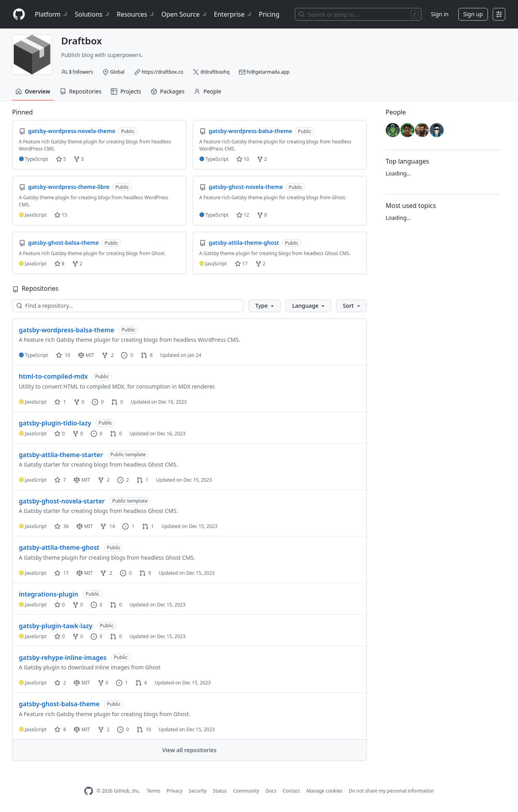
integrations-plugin (49, 594)
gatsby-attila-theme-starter (61, 455)
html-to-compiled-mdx (53, 376)
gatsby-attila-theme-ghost (59, 547)
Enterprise (233, 14)
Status (220, 791)
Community (246, 791)
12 (243, 215)
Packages (168, 91)
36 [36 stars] (62, 526)
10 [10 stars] (63, 355)
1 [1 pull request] (142, 480)
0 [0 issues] (127, 355)
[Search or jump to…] (358, 14)
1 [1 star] (60, 402)
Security (198, 791)
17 (241, 264)
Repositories (81, 91)
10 (243, 159)
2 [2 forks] (108, 355)
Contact (291, 791)
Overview (33, 91)
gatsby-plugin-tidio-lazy (55, 423)
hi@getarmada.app (268, 72)
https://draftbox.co (163, 72)
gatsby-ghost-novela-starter (62, 501)
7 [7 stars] (60, 480)
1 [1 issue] (128, 526)
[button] (265, 306)
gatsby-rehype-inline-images (63, 658)
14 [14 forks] (107, 526)
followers (81, 72)
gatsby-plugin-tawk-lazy (56, 626)
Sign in (440, 14)
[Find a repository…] (128, 306)
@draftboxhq (215, 72)
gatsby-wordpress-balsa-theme (67, 330)
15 (61, 215)
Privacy (175, 791)
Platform (52, 14)
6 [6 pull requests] (141, 683)
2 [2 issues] (123, 480)
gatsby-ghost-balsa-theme (59, 704)
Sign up (473, 14)
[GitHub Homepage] (89, 791)
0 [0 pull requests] (117, 402)
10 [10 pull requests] (144, 729)
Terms (153, 791)
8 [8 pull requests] (147, 355)
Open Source (185, 14)
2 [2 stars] (60, 683)
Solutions (93, 14)
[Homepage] (19, 14)
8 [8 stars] (60, 729)
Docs (271, 791)
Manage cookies (324, 791)
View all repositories (189, 750)
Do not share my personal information (391, 791)
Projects (126, 91)
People (208, 91)
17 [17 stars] (62, 573)
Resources (136, 14)
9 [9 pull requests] (145, 573)
